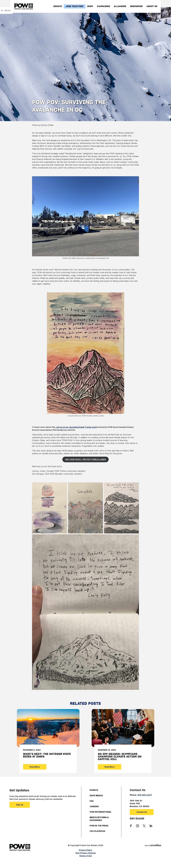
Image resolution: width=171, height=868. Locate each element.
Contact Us (142, 812)
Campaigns (103, 6)
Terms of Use (86, 856)
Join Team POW (75, 6)
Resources (136, 6)
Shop (90, 6)
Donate (58, 6)
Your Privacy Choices (85, 853)
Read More (35, 767)
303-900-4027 (145, 795)
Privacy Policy (85, 850)
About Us (152, 6)
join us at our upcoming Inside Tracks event (77, 427)
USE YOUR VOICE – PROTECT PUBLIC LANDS (85, 459)
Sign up (20, 805)
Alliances (120, 6)
